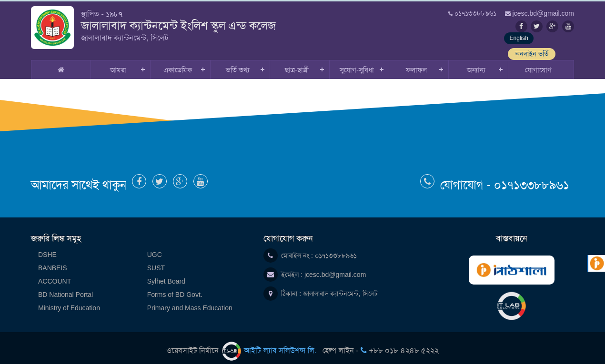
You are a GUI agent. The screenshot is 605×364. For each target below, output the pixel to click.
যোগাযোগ (538, 64)
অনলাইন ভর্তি (550, 42)
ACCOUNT (55, 275)
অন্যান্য (476, 64)
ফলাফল (416, 64)
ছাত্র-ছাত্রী (297, 64)
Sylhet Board (166, 275)
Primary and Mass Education (190, 302)
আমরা (118, 64)
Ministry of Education (69, 302)
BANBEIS (53, 262)
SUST (156, 262)
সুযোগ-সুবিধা (357, 64)
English (495, 42)
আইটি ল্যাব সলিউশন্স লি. (270, 344)
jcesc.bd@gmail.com (335, 268)
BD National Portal (66, 288)
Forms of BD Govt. (175, 288)
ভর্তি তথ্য (237, 64)
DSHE (47, 248)
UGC (155, 248)
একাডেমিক (178, 64)
